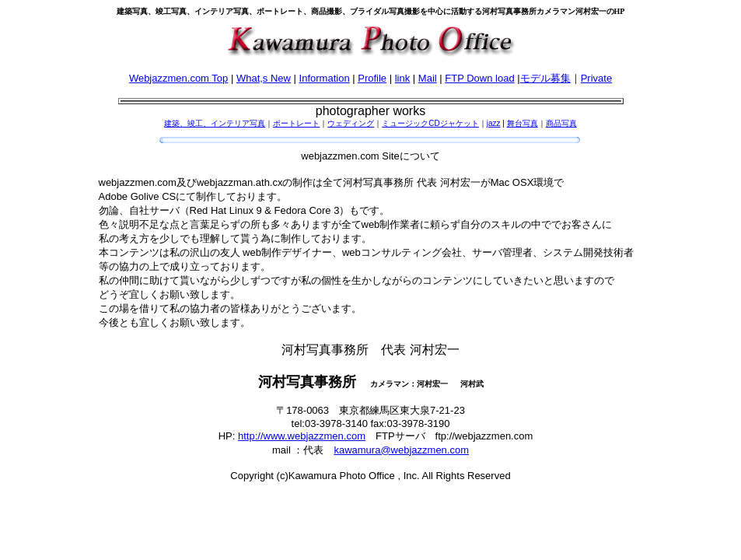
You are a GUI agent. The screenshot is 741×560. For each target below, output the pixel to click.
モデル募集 (545, 78)
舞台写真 (523, 123)
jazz (494, 123)
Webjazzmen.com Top (178, 78)
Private (596, 78)
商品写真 (561, 123)
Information (325, 78)
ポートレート (296, 123)
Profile (372, 78)
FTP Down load (479, 78)
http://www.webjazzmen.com (302, 436)
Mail (428, 78)
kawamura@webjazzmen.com (401, 450)
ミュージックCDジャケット (430, 123)
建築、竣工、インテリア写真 (215, 123)
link (403, 78)
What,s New (264, 78)
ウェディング (351, 123)
